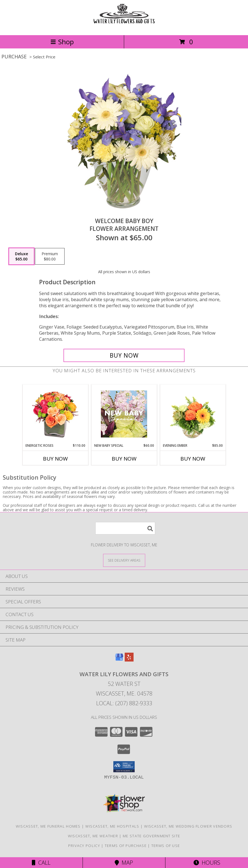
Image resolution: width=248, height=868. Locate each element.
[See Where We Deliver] (124, 560)
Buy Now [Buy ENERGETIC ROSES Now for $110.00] (55, 459)
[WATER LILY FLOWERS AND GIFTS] (124, 27)
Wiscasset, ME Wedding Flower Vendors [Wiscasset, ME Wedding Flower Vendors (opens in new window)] (188, 826)
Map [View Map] (124, 863)
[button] (124, 767)
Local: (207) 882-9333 (124, 703)
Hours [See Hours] (207, 863)
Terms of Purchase (126, 846)
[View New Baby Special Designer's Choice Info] (124, 414)
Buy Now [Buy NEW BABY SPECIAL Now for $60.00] (124, 459)
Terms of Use (166, 846)
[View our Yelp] (129, 660)
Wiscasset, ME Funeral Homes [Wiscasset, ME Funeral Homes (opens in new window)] (48, 826)
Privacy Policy (84, 846)
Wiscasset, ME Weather (93, 836)
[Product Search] (125, 528)
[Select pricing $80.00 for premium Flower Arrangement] (50, 256)
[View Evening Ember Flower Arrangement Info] (193, 414)
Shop (62, 42)
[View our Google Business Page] (119, 660)
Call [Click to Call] (41, 863)
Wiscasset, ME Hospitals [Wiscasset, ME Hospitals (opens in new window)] (112, 826)
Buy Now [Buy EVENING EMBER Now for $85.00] (193, 459)
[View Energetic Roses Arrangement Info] (55, 414)
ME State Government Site (151, 836)
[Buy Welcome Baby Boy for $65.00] (124, 355)
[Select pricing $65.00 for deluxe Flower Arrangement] (21, 256)
